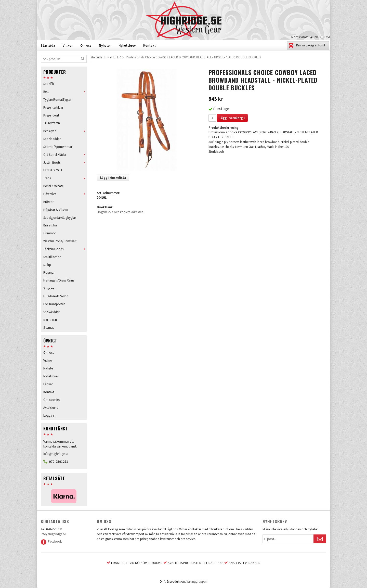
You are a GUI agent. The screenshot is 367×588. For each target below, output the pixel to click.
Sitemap (49, 328)
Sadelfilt (49, 84)
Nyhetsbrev (127, 46)
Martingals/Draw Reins (59, 280)
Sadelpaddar (52, 139)
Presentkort (51, 115)
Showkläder (51, 312)
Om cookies (52, 400)
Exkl (327, 37)
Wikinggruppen (197, 581)
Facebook (51, 541)
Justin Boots (65, 163)
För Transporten (54, 304)
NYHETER (50, 320)
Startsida (48, 46)
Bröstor (48, 202)
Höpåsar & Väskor (56, 210)
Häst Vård (65, 194)
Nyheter (105, 46)
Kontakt (149, 46)
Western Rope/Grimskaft (60, 241)
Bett (65, 92)
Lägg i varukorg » (232, 118)
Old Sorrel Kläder (65, 155)
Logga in (49, 416)
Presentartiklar (53, 107)
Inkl (316, 37)
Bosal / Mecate (53, 186)
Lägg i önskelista (113, 178)
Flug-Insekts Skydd (56, 296)
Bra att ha (50, 225)
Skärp (47, 265)
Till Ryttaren (52, 123)
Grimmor (50, 233)
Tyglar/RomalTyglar (57, 100)
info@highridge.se (56, 454)
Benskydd (65, 131)
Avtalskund (51, 408)
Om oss (86, 46)
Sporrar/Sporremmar (58, 147)
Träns (65, 178)
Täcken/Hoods (65, 249)
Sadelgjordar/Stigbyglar (60, 218)
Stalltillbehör (52, 257)
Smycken (49, 288)
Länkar (48, 384)
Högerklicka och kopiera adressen (120, 212)
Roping (48, 272)
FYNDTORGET (53, 170)
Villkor (68, 46)
